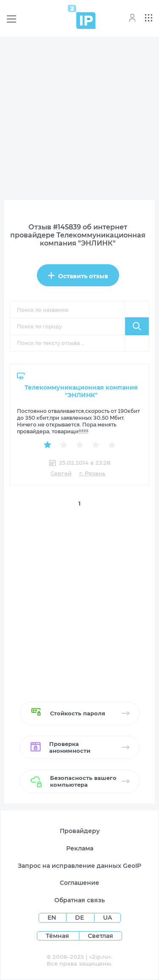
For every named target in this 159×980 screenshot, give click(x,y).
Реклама (80, 848)
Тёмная (57, 936)
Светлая (100, 936)
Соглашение (79, 883)
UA (107, 918)
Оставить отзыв (78, 276)
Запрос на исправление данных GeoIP (79, 866)
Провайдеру (80, 831)
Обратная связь (79, 900)
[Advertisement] (79, 120)
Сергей (61, 473)
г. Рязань (92, 473)
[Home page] (82, 17)
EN (53, 918)
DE (80, 918)
